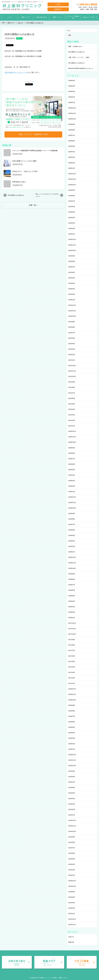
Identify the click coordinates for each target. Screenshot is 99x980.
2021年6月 (72, 398)
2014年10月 (72, 831)
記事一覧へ (33, 205)
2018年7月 (72, 585)
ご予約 (57, 5)
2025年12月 (72, 108)
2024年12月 (72, 174)
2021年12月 (72, 366)
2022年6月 (72, 338)
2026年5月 (72, 81)
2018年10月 (72, 568)
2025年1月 (72, 168)
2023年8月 (72, 261)
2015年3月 (72, 804)
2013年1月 (72, 914)
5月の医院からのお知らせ (77, 63)
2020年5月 (72, 470)
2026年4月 (72, 86)
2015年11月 (72, 760)
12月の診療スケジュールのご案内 (24, 161)
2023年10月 (72, 250)
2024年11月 (72, 179)
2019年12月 (72, 497)
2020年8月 (72, 453)
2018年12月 (72, 557)
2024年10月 (72, 185)
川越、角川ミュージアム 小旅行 (79, 57)
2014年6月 (72, 853)
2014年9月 (72, 837)
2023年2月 (72, 294)
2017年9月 (72, 640)
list (29, 82)
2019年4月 (72, 541)
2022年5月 (72, 344)
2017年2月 (72, 678)
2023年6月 (72, 272)
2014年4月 (72, 864)
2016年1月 (72, 749)
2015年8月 (72, 777)
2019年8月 (72, 519)
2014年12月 (72, 820)
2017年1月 (72, 683)
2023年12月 (72, 239)
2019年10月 (72, 508)
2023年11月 (72, 245)
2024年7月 (72, 201)
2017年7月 (72, 650)
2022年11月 (72, 311)
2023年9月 (72, 256)
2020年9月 (72, 448)
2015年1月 (72, 815)
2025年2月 (72, 163)
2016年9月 (72, 705)
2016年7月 (72, 716)
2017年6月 (72, 656)
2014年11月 (72, 826)
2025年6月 (72, 141)
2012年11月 (72, 925)
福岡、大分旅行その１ (75, 46)
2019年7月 (72, 524)
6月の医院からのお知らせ (77, 52)
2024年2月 (72, 228)
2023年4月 (72, 283)
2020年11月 (72, 437)
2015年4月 (72, 799)
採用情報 (57, 9)
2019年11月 (72, 502)
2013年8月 (72, 892)
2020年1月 (72, 492)
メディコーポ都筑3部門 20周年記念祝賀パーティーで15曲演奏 (35, 151)
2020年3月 (72, 481)
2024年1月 (72, 234)
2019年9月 (72, 514)
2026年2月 (72, 97)
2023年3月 (72, 289)
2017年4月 (72, 667)
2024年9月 (72, 190)
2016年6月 (72, 722)
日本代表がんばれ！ (19, 182)
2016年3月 (72, 738)
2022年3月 (72, 349)
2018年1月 (72, 618)
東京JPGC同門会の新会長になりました (81, 68)
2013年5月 (72, 897)
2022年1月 (72, 360)
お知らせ (19, 38)
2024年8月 (72, 196)
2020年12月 (72, 431)
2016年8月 (72, 711)
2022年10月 (72, 316)
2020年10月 (72, 442)
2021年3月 (72, 415)
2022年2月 (72, 355)
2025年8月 (72, 130)
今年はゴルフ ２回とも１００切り (25, 171)
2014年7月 (72, 848)
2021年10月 (72, 376)
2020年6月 (72, 464)
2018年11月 (72, 563)
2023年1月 (72, 300)
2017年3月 (72, 672)
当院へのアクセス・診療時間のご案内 (33, 134)
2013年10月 (72, 886)
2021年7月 (72, 393)
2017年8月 (72, 645)
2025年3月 (72, 157)
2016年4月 (72, 733)
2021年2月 (72, 420)
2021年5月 (72, 404)
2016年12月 (72, 689)
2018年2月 (72, 612)
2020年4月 (72, 475)
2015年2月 (72, 809)
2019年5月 (72, 535)
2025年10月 (72, 119)
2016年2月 (72, 744)
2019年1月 (72, 552)
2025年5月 (72, 146)
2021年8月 (72, 387)
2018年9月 (72, 574)
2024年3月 (72, 223)
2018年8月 (72, 579)
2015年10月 (72, 766)
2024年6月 (72, 207)
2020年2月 (72, 486)
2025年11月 (72, 113)
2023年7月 (72, 267)
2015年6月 (72, 788)
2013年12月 (72, 881)
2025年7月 (72, 135)
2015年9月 (72, 771)
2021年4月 (72, 409)
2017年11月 (72, 629)
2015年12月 (72, 755)
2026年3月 (72, 91)
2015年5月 (72, 793)
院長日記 (71, 942)
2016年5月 (72, 727)
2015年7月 (72, 782)
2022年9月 (72, 322)
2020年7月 (72, 459)
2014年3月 (72, 870)
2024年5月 (72, 212)
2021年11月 (72, 371)
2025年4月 (72, 152)
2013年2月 (72, 908)
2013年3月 (72, 903)
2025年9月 (72, 124)
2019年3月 (72, 546)
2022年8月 (72, 327)
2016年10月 (72, 700)
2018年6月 (72, 590)
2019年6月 (72, 530)
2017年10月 (72, 634)
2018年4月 (72, 601)
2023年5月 (72, 278)
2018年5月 (72, 596)
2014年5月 (72, 859)
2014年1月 (72, 875)
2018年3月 (72, 607)
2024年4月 (72, 218)
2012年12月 (72, 919)
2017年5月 (72, 661)
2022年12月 (72, 305)
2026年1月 (72, 102)
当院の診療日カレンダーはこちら (16, 72)
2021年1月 (72, 426)
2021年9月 (72, 382)
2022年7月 (72, 333)
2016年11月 (72, 694)
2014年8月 (72, 842)
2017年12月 (72, 623)
